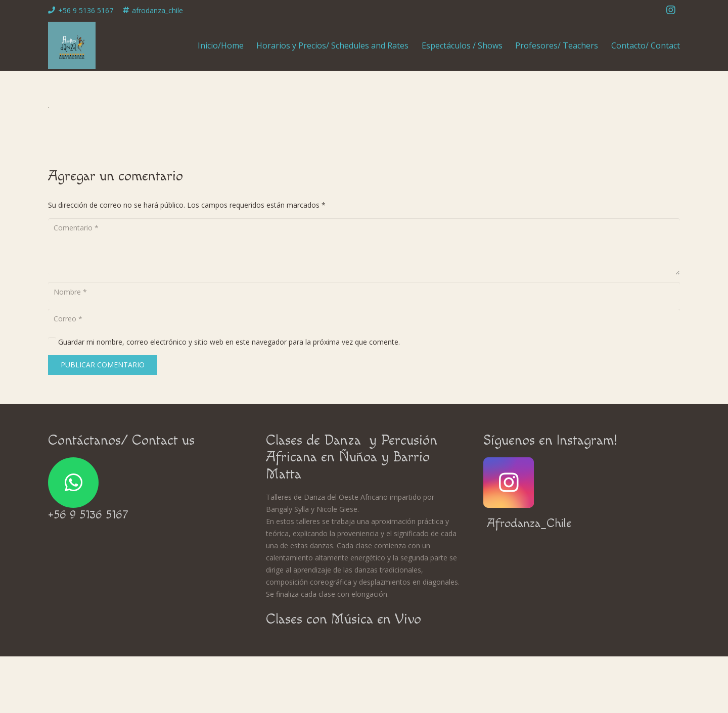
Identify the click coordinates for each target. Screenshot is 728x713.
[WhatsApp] (73, 483)
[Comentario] (364, 247)
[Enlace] (72, 45)
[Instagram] (671, 10)
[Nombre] (364, 292)
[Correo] (364, 319)
